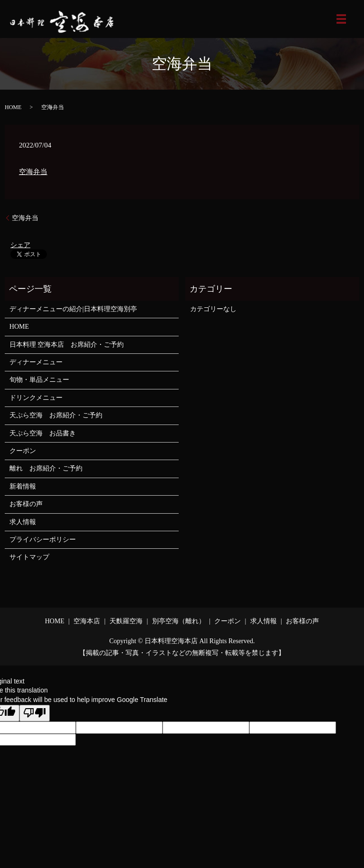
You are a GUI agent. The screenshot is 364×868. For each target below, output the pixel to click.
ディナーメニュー (36, 362)
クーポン (23, 451)
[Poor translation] (35, 713)
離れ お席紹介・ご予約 (46, 468)
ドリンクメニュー (36, 398)
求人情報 (23, 522)
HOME (13, 107)
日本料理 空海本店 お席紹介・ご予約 (67, 345)
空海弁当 (33, 172)
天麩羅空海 (126, 621)
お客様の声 (26, 504)
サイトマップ (29, 557)
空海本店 (87, 621)
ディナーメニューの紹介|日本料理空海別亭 (73, 309)
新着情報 (23, 486)
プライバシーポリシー (43, 540)
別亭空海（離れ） (179, 621)
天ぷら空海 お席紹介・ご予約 (56, 415)
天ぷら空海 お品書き (43, 433)
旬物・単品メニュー (39, 380)
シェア (20, 245)
